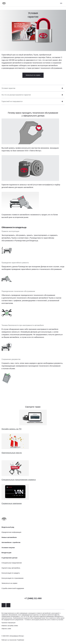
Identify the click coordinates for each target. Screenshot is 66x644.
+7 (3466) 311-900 (33, 598)
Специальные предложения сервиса (19, 480)
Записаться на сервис (33, 75)
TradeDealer (21, 640)
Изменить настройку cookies (10, 626)
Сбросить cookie (6, 629)
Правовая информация (9, 623)
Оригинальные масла (12, 453)
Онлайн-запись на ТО (11, 429)
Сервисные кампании (12, 503)
